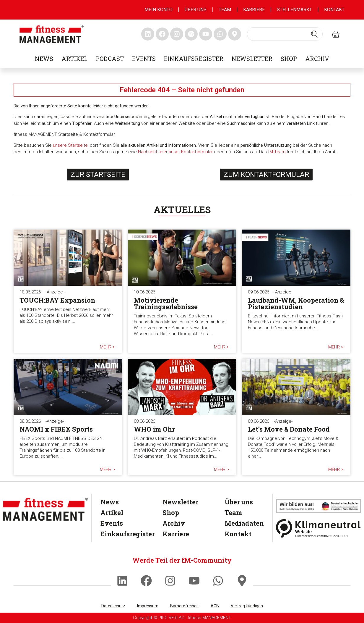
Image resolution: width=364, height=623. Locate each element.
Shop (289, 59)
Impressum (148, 606)
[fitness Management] (45, 509)
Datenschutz (113, 606)
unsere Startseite (70, 145)
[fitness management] (52, 34)
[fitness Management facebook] (162, 34)
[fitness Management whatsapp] (220, 34)
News (44, 59)
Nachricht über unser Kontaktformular (175, 152)
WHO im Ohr (154, 429)
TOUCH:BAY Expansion (57, 300)
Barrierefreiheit (185, 606)
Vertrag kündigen (247, 606)
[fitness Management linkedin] (148, 34)
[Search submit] (314, 34)
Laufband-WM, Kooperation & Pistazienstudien (296, 303)
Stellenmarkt (294, 10)
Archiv (317, 59)
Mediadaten (242, 523)
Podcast (110, 59)
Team (225, 10)
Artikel (74, 59)
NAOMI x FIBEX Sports (56, 429)
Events (144, 59)
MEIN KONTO (159, 10)
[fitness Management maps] (235, 34)
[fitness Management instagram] (177, 34)
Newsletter (252, 59)
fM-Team (277, 152)
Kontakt (334, 10)
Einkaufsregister (194, 59)
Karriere (254, 10)
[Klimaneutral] (318, 528)
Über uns (196, 10)
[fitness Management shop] (336, 34)
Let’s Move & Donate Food (289, 429)
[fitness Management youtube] (206, 34)
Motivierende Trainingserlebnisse (166, 303)
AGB (215, 606)
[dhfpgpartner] (318, 506)
